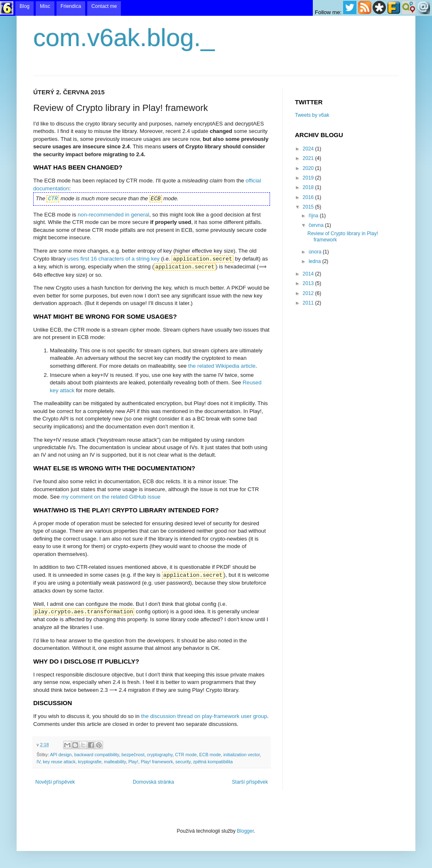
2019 (309, 178)
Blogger (245, 831)
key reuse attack (59, 762)
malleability (115, 762)
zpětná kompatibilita (213, 762)
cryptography (160, 755)
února (316, 252)
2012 (309, 293)
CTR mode (186, 755)
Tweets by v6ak (312, 115)
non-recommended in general (113, 215)
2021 (309, 158)
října (314, 216)
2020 (309, 168)
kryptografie (90, 762)
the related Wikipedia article (222, 366)
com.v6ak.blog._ (124, 38)
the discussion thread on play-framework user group (204, 716)
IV (38, 762)
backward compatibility (97, 755)
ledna (315, 261)
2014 (309, 274)
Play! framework (157, 762)
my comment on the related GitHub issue (111, 497)
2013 (309, 283)
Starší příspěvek (250, 782)
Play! (133, 762)
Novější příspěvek (55, 782)
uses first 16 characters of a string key (113, 259)
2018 (309, 187)
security (183, 762)
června (317, 225)
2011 (309, 303)
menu (216, 8)
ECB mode (210, 755)
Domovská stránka (153, 782)
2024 (309, 149)
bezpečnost (133, 755)
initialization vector (242, 755)
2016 (309, 197)
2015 (309, 207)
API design (61, 755)
